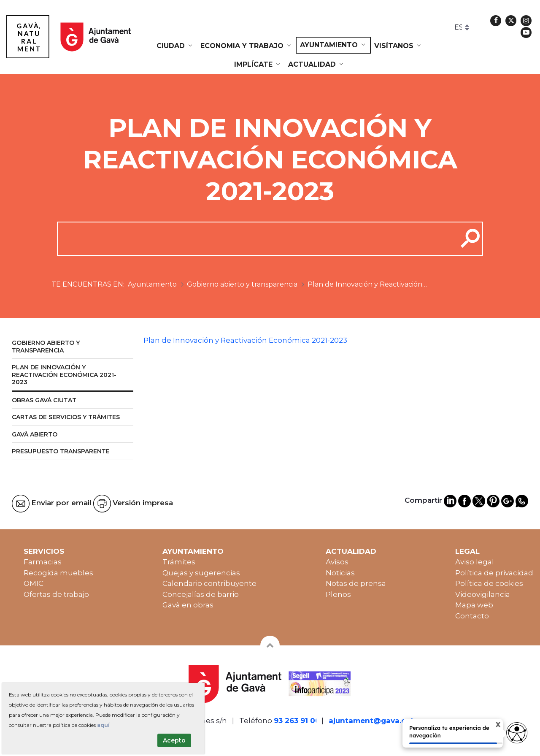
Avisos (337, 562)
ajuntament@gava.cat (371, 721)
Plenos (338, 594)
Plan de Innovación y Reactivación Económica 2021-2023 (245, 340)
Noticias (340, 573)
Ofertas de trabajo (56, 594)
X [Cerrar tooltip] (493, 725)
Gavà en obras (188, 605)
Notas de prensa (356, 583)
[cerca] (254, 238)
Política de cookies (489, 583)
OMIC (34, 583)
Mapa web (474, 605)
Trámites (179, 562)
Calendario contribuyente (209, 583)
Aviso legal (475, 562)
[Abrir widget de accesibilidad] (517, 733)
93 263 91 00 (297, 721)
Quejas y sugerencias (201, 573)
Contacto (472, 616)
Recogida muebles (58, 573)
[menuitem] (175, 46)
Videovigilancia (483, 594)
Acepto (174, 740)
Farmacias (43, 562)
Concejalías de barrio (201, 594)
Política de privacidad (494, 573)
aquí (103, 725)
